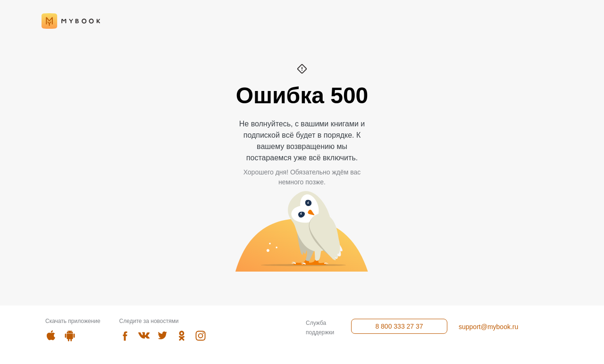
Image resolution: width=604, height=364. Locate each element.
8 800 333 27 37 (399, 326)
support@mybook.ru (488, 327)
